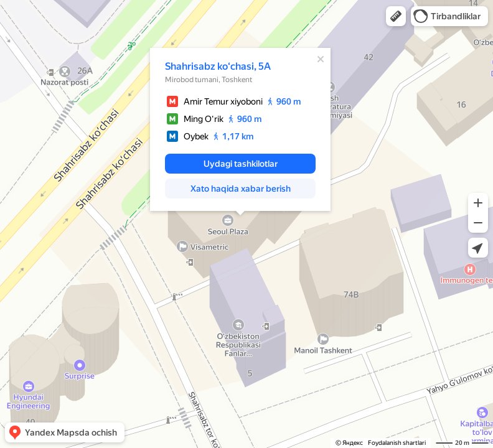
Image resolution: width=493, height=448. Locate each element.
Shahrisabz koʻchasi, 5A (218, 66)
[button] (396, 16)
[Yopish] (321, 59)
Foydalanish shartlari (397, 443)
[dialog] (240, 129)
